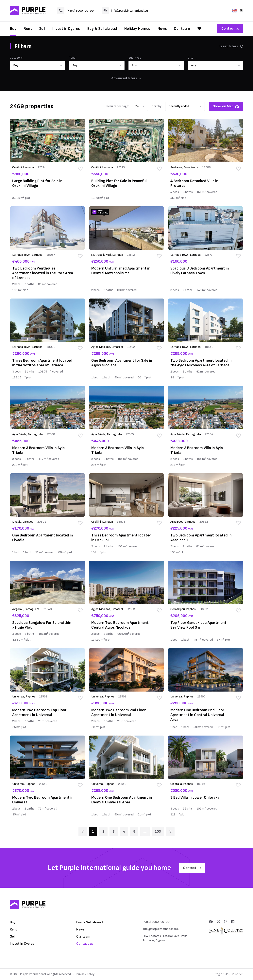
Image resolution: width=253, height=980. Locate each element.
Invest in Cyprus (66, 29)
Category (16, 58)
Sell (42, 29)
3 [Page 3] (114, 832)
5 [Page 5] (134, 832)
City (191, 58)
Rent (28, 29)
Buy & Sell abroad (102, 29)
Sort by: (157, 106)
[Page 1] (83, 832)
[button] (38, 66)
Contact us (230, 29)
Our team (182, 29)
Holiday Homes (137, 29)
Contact (192, 868)
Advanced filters (126, 78)
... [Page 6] (145, 832)
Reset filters (231, 46)
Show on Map (226, 106)
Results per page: (118, 106)
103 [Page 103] (158, 832)
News (162, 29)
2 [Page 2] (103, 832)
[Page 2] (170, 832)
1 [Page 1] (93, 832)
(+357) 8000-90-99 (76, 11)
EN (238, 11)
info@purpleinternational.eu (125, 11)
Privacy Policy (85, 974)
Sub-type (135, 58)
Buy (13, 29)
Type (72, 58)
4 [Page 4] (124, 832)
